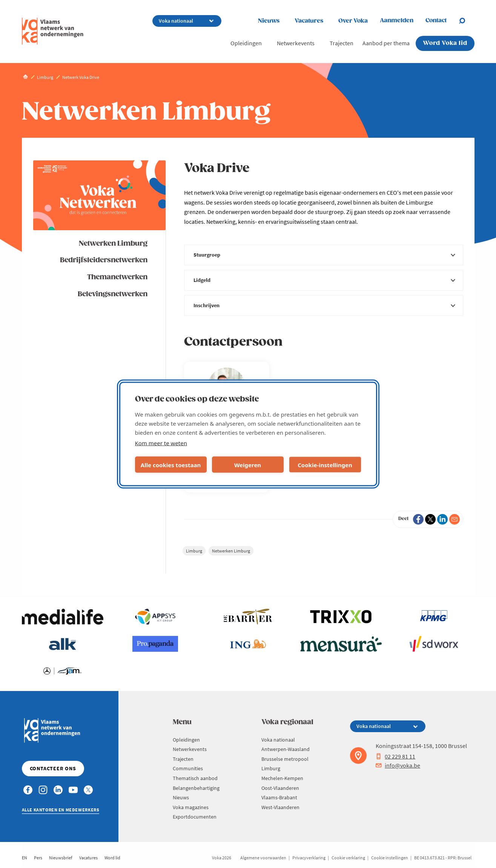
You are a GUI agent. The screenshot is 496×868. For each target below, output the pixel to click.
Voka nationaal (278, 740)
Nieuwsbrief (61, 858)
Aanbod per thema (386, 43)
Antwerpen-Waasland (286, 749)
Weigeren (248, 465)
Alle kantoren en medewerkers (61, 810)
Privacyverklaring (309, 858)
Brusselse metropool (285, 759)
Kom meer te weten (161, 443)
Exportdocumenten (195, 817)
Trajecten (342, 43)
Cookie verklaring (348, 858)
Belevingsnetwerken (113, 294)
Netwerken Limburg (113, 244)
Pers (38, 858)
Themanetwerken (117, 277)
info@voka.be (398, 765)
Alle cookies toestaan (171, 465)
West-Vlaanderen (280, 807)
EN (25, 858)
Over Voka (353, 21)
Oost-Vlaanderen (280, 788)
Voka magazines (191, 807)
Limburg (194, 551)
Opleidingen (246, 43)
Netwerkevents (296, 43)
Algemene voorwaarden (263, 858)
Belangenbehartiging (196, 788)
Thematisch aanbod (195, 778)
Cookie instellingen (390, 858)
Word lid (112, 858)
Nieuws (269, 21)
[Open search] (467, 21)
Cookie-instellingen (325, 465)
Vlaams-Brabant (279, 797)
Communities (188, 768)
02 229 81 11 (395, 756)
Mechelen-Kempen (282, 778)
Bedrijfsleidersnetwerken (104, 260)
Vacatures (309, 21)
